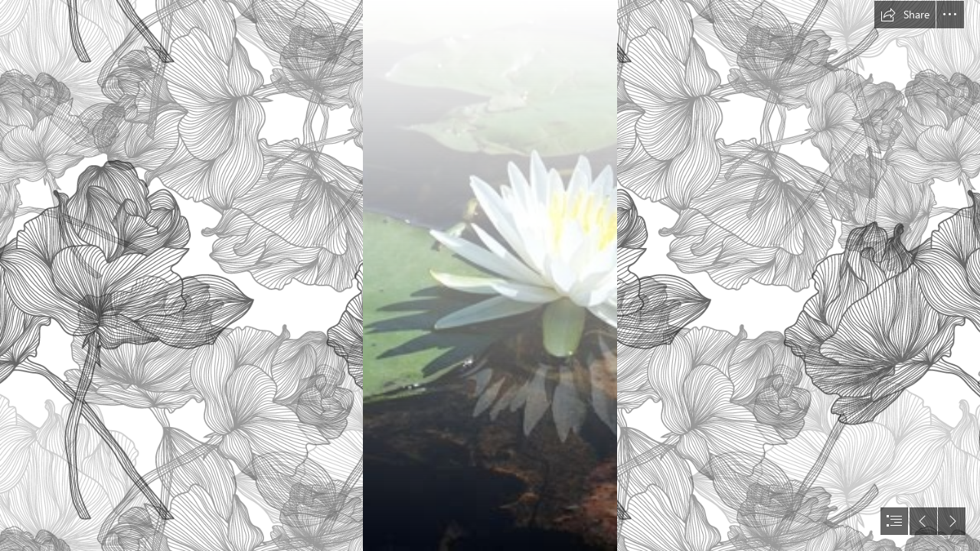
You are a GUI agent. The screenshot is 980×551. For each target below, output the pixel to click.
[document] (490, 275)
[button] (905, 15)
